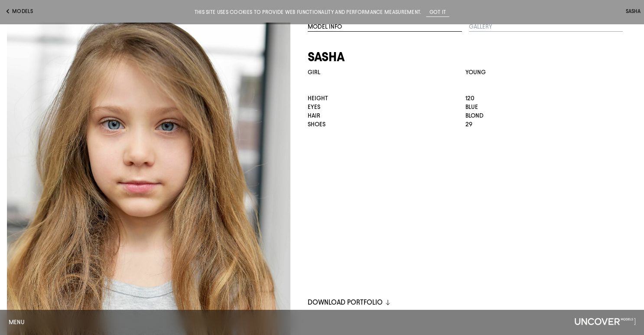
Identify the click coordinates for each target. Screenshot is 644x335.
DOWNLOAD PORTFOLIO (350, 302)
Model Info (325, 27)
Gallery (481, 27)
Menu (17, 322)
